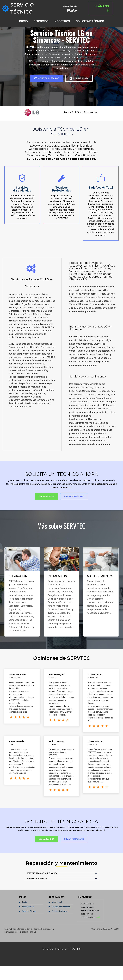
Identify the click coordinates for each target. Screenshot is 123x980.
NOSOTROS (62, 17)
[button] (61, 888)
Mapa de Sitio (28, 921)
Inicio (25, 916)
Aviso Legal (57, 916)
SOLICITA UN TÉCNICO (61, 79)
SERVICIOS (41, 17)
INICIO (23, 17)
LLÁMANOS (107, 6)
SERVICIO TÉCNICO (34, 6)
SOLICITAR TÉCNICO (90, 17)
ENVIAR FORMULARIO (78, 508)
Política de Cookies (60, 925)
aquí (98, 931)
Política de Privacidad (61, 921)
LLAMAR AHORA (61, 89)
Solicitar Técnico (29, 925)
